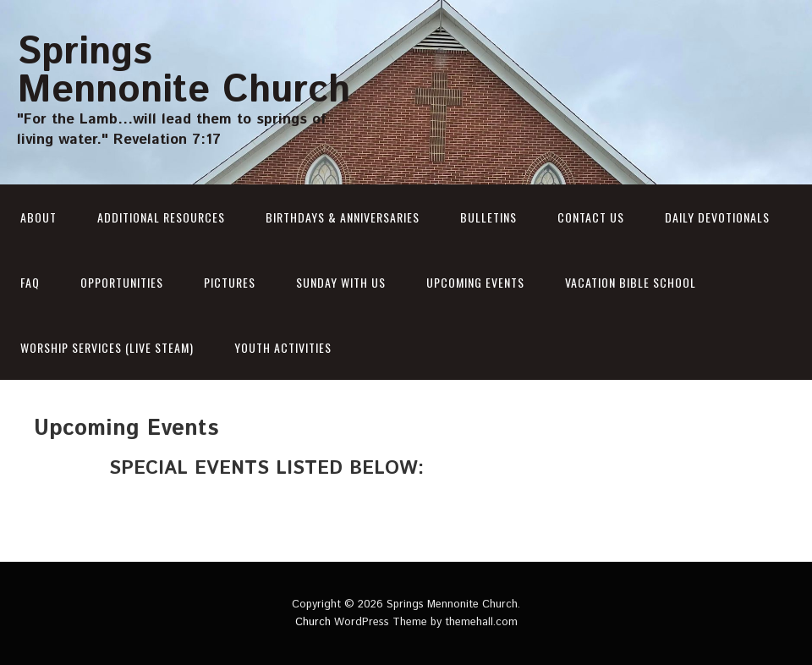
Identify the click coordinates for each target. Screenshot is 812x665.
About (38, 217)
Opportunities (122, 282)
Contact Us (591, 217)
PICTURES (230, 282)
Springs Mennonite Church (184, 71)
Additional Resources (161, 217)
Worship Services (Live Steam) (107, 347)
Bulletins (488, 217)
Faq (30, 282)
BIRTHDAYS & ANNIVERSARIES (343, 217)
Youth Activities (283, 347)
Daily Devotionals (717, 217)
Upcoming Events (475, 282)
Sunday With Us (341, 282)
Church (313, 622)
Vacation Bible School (631, 282)
